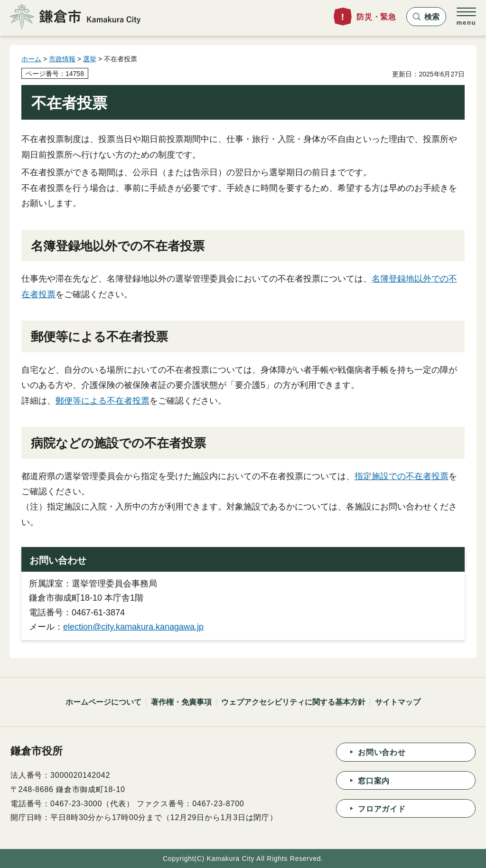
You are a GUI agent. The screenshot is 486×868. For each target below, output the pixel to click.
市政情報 (62, 59)
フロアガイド (382, 809)
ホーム (31, 59)
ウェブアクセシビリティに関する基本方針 (293, 702)
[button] (426, 17)
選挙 (90, 59)
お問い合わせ (382, 752)
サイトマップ (398, 702)
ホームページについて (103, 702)
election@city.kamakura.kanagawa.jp (133, 627)
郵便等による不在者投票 (103, 401)
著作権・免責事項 (181, 702)
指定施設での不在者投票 (402, 476)
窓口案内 (374, 781)
